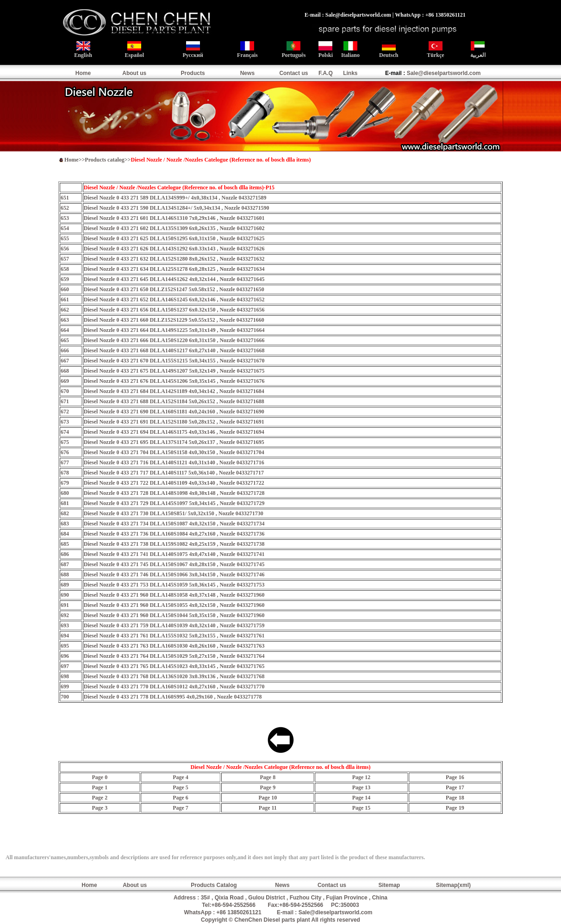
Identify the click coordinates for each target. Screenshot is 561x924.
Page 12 (362, 777)
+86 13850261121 (239, 912)
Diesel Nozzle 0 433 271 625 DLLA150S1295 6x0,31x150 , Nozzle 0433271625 (174, 238)
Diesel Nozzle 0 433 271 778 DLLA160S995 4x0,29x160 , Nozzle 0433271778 (173, 697)
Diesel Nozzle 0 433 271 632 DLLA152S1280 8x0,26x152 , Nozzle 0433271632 (174, 259)
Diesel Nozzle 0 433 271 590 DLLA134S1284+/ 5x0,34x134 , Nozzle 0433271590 (177, 208)
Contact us (293, 73)
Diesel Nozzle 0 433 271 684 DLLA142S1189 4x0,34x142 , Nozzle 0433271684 (174, 391)
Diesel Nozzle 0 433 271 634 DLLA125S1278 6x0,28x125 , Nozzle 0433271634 (174, 269)
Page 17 (455, 787)
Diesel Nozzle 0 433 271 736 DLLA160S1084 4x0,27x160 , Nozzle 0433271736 (174, 534)
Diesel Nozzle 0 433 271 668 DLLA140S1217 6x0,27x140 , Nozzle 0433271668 (174, 350)
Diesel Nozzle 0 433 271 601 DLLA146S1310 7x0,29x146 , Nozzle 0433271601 (174, 218)
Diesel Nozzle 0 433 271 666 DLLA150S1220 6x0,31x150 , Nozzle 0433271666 (174, 340)
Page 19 (455, 808)
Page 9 (268, 787)
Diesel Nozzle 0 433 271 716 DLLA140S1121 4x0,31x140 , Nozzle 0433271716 (174, 462)
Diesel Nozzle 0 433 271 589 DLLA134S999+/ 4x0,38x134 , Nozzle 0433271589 (175, 198)
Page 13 (362, 787)
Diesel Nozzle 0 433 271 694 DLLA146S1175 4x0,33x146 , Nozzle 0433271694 (174, 432)
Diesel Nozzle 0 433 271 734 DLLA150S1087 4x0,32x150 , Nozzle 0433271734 (174, 524)
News (247, 73)
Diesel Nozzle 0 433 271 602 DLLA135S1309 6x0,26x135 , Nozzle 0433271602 (174, 228)
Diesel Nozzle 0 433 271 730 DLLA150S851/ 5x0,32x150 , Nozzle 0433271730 (174, 513)
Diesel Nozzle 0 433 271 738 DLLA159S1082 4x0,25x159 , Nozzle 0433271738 (174, 544)
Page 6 (181, 798)
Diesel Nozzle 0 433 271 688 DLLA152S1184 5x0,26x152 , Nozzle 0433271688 (174, 401)
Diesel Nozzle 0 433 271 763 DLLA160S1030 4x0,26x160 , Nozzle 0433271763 (174, 646)
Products (193, 73)
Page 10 (268, 798)
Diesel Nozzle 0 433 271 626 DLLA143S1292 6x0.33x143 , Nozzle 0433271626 (174, 249)
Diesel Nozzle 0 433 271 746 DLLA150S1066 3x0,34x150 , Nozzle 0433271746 (174, 574)
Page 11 (268, 808)
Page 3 (100, 808)
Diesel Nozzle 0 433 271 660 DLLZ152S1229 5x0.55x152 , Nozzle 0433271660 (174, 320)
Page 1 (100, 787)
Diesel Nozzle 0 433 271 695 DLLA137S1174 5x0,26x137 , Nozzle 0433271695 (174, 442)
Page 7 (181, 808)
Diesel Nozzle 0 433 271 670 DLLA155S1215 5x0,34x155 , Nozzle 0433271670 (174, 361)
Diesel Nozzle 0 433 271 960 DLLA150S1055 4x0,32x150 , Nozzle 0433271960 (174, 605)
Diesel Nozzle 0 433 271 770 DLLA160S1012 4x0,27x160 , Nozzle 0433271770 (174, 687)
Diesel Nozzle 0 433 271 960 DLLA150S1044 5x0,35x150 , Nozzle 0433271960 (174, 615)
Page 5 (181, 787)
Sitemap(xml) (453, 885)
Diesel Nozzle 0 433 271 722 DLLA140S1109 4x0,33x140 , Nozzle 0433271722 (174, 483)
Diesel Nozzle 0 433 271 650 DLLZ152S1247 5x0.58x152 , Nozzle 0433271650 (174, 289)
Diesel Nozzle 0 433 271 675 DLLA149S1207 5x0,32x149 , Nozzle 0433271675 (174, 371)
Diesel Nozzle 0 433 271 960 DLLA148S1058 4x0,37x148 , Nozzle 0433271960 (174, 595)
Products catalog (104, 160)
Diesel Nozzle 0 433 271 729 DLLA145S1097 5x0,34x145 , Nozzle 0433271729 (174, 503)
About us (134, 73)
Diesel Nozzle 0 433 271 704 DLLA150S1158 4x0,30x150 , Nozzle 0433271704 (174, 452)
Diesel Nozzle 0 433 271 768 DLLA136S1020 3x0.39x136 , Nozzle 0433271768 (174, 676)
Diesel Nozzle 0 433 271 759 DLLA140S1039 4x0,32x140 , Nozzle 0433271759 (174, 625)
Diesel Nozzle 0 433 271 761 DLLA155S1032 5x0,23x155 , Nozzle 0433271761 (174, 636)
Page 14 (362, 798)
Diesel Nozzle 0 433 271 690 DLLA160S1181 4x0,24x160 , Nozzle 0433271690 (174, 412)
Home (83, 73)
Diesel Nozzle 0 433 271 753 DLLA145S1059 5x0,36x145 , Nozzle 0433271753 (174, 585)
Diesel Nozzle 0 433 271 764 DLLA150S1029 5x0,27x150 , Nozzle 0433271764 (174, 656)
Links (350, 73)
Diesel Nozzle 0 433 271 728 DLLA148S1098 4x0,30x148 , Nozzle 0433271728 (174, 493)
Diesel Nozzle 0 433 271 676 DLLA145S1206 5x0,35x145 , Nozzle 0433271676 (174, 381)
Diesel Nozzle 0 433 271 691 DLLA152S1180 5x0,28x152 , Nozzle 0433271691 (174, 422)
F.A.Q (326, 73)
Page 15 (362, 808)
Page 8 (268, 777)
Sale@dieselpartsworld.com (444, 73)
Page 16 (455, 777)
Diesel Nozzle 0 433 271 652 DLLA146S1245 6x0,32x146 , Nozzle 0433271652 (174, 300)
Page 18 (455, 798)
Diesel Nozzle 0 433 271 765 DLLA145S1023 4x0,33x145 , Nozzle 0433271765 (174, 666)
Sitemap (389, 885)
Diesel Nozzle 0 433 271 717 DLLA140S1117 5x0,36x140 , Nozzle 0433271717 (174, 473)
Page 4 (181, 777)
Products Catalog (214, 885)
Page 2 (100, 798)
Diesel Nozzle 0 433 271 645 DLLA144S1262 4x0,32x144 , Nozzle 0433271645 (174, 279)
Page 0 (100, 777)
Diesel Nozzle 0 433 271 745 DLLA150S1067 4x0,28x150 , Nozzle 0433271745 (174, 564)
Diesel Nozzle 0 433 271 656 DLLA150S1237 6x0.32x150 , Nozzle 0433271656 (174, 310)
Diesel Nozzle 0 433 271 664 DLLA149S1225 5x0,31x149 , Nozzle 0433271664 (174, 330)
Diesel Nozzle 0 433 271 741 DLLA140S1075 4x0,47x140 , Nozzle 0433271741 (174, 554)
